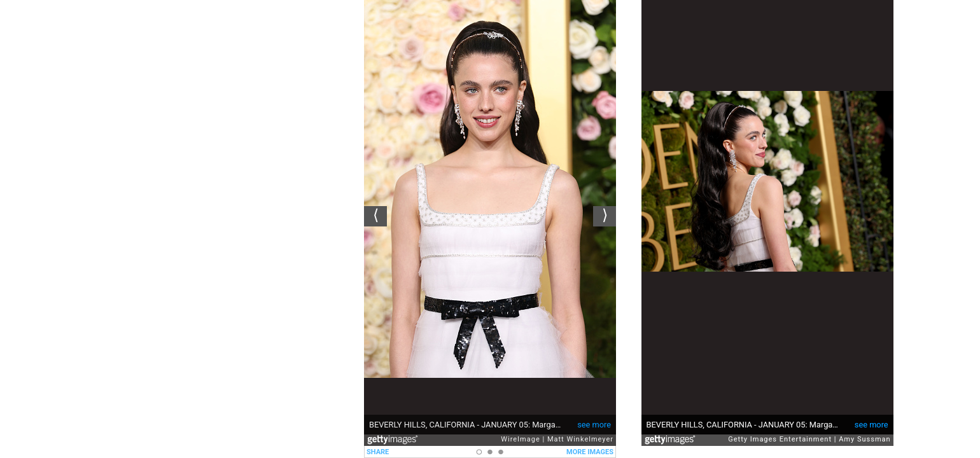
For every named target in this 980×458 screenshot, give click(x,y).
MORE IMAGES (590, 452)
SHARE (378, 452)
